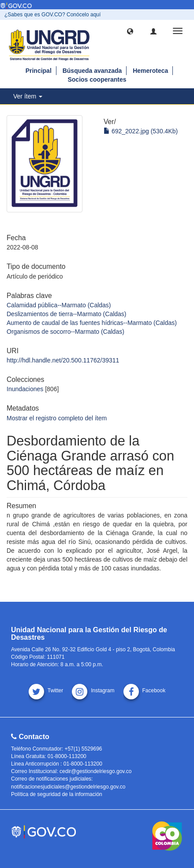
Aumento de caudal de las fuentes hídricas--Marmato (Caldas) (92, 323)
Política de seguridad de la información (57, 794)
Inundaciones (25, 389)
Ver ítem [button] (28, 96)
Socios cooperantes (97, 79)
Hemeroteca (150, 71)
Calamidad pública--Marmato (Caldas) (59, 305)
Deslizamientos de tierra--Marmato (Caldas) (67, 314)
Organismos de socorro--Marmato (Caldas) (65, 332)
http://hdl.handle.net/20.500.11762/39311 (63, 360)
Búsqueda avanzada (92, 71)
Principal (39, 71)
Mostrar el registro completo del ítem (57, 418)
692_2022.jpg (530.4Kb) (141, 131)
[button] (130, 31)
